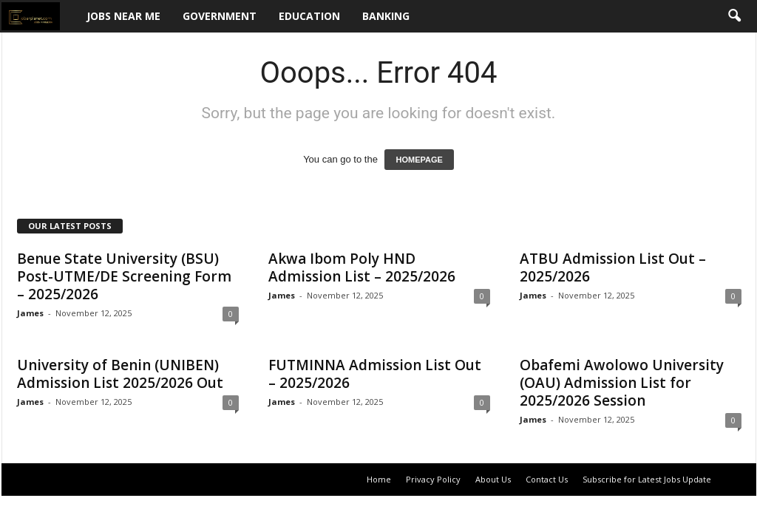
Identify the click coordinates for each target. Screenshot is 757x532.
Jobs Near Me (123, 16)
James (30, 313)
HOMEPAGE (419, 160)
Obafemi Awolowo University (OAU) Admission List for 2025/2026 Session (622, 383)
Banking (386, 16)
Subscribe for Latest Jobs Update (647, 479)
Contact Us (547, 479)
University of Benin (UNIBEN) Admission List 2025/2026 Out (120, 374)
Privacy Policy (433, 479)
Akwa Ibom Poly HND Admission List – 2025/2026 (362, 267)
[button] (734, 16)
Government (220, 16)
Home (379, 479)
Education (309, 16)
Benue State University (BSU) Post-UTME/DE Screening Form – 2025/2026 (124, 276)
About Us (493, 479)
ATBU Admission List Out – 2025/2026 (613, 267)
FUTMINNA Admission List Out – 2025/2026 (375, 374)
